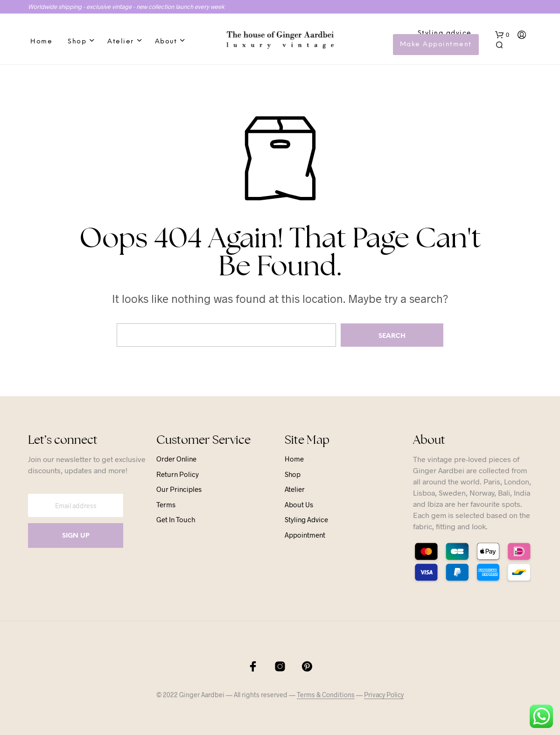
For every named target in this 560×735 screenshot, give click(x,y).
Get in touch (176, 519)
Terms (166, 504)
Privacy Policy (384, 695)
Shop (77, 42)
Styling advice (445, 33)
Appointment (305, 535)
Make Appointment (436, 45)
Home (41, 42)
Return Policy (178, 474)
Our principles (179, 489)
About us (299, 504)
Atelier (121, 42)
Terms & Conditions (326, 695)
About (166, 42)
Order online (176, 459)
